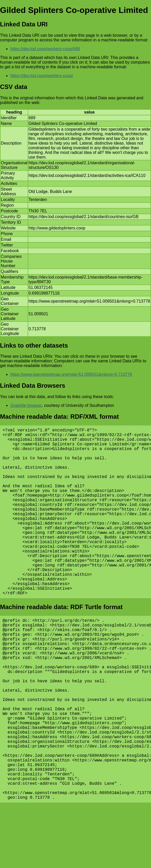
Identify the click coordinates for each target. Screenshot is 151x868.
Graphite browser (26, 405)
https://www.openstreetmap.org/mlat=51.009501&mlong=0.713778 (71, 374)
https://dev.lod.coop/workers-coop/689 (45, 49)
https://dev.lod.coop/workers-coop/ (42, 76)
